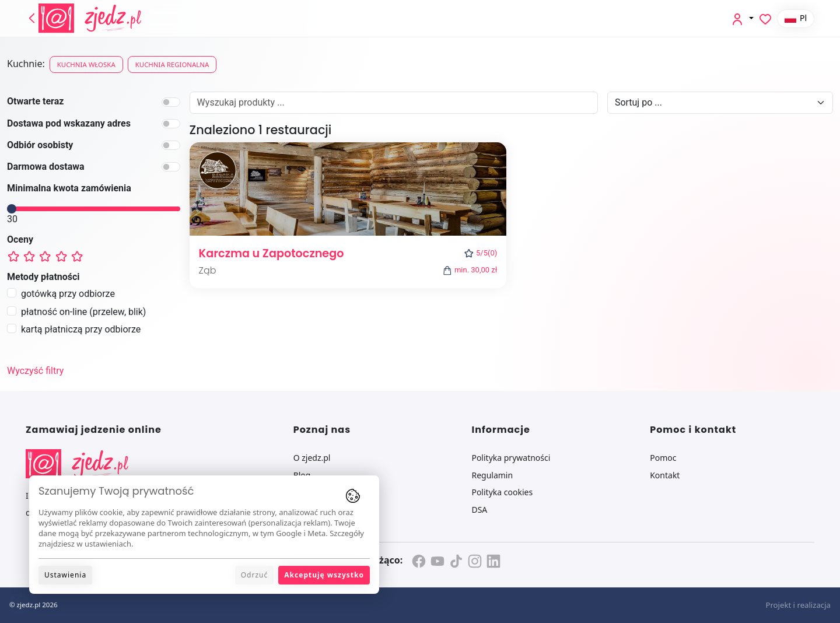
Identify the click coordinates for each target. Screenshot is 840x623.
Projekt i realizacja (798, 605)
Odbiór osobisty (40, 145)
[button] (742, 18)
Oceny (20, 239)
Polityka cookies (502, 492)
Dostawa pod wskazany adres (69, 123)
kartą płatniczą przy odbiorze (81, 329)
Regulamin (492, 475)
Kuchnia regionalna (172, 64)
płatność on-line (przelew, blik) (83, 312)
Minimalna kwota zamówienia (69, 188)
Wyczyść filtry (35, 371)
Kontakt (665, 475)
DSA (479, 510)
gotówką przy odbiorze (68, 294)
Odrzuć (255, 575)
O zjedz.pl (312, 458)
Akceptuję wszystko (324, 575)
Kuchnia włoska (86, 64)
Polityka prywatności (511, 458)
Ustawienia (65, 575)
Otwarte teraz (35, 101)
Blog (302, 475)
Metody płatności (43, 277)
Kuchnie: (26, 64)
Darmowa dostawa (46, 167)
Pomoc (663, 458)
